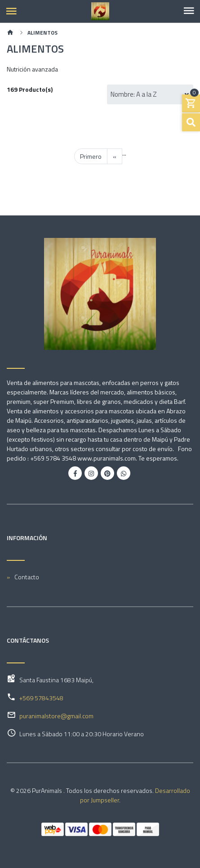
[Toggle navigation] (189, 11)
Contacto (27, 577)
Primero (91, 156)
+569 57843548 (41, 698)
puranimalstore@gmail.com (56, 716)
